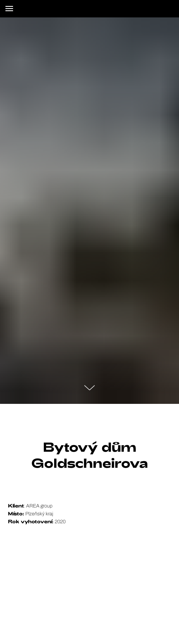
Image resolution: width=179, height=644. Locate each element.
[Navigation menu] (9, 9)
